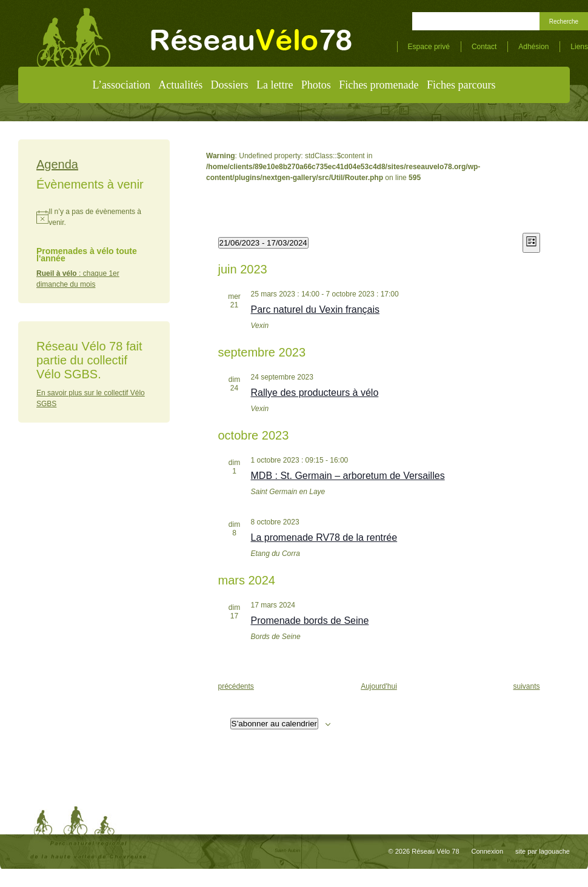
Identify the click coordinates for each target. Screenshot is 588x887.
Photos (316, 85)
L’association (122, 85)
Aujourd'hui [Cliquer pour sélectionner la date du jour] (379, 686)
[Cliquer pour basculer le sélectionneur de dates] (263, 243)
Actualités (180, 85)
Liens (579, 47)
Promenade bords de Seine (310, 621)
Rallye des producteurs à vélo (315, 393)
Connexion (488, 851)
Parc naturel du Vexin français (316, 310)
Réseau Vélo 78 (435, 851)
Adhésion (533, 47)
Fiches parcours (461, 85)
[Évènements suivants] (526, 686)
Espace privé (429, 47)
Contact (484, 47)
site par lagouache (543, 851)
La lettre (275, 85)
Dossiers (230, 85)
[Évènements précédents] (236, 686)
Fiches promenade (379, 85)
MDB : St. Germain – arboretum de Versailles (348, 476)
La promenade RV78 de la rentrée (324, 537)
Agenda (57, 164)
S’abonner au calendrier (275, 724)
